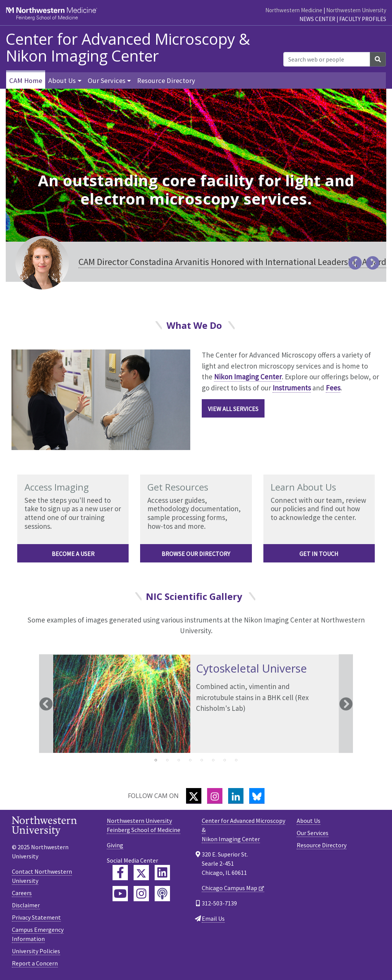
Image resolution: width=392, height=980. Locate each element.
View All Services (233, 409)
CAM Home (26, 80)
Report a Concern (35, 963)
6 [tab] (213, 760)
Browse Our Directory (196, 554)
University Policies (36, 951)
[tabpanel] (196, 704)
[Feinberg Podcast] (162, 894)
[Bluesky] (257, 796)
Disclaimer (26, 905)
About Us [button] (62, 80)
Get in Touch (319, 554)
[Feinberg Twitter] (141, 873)
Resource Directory (166, 80)
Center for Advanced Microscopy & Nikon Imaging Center (128, 47)
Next (346, 704)
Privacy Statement (36, 917)
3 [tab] (179, 760)
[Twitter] (194, 796)
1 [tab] (156, 760)
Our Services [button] (107, 80)
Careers (22, 893)
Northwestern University (356, 10)
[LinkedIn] (236, 796)
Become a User (73, 554)
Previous (46, 704)
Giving (115, 845)
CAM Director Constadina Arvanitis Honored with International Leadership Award (232, 262)
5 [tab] (202, 760)
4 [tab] (190, 760)
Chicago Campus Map (229, 888)
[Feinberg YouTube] (120, 894)
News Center (317, 19)
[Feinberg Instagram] (141, 894)
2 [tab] (167, 760)
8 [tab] (236, 760)
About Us (309, 821)
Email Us (213, 918)
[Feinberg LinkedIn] (162, 873)
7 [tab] (225, 760)
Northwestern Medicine (294, 10)
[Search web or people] (327, 59)
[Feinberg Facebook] (120, 873)
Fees (333, 388)
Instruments (292, 388)
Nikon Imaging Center (248, 377)
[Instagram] (215, 796)
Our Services (313, 833)
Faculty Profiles (363, 19)
